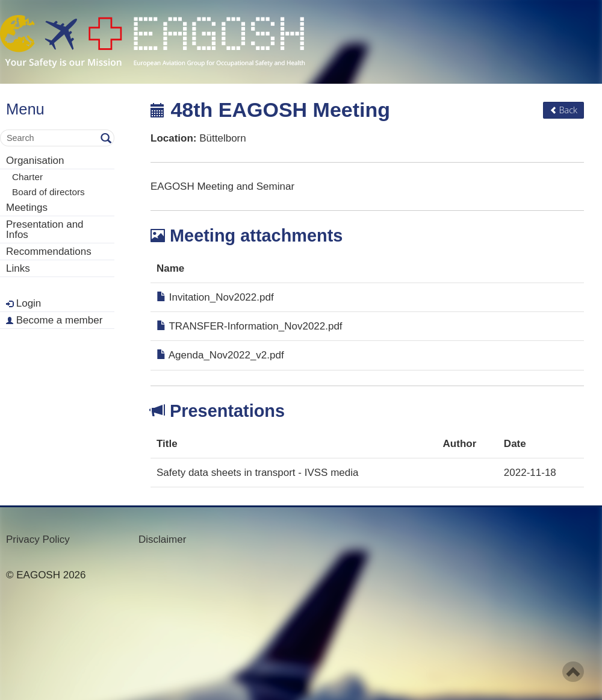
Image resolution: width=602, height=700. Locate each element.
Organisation (35, 161)
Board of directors (48, 192)
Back (563, 110)
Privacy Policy (38, 539)
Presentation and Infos (45, 230)
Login (23, 303)
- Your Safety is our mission (153, 42)
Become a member (54, 320)
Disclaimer (162, 539)
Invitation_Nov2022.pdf (215, 297)
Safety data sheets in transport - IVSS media (257, 473)
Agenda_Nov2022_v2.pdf (220, 355)
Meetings (27, 208)
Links (18, 268)
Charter (27, 177)
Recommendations (49, 252)
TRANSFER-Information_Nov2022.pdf (250, 326)
